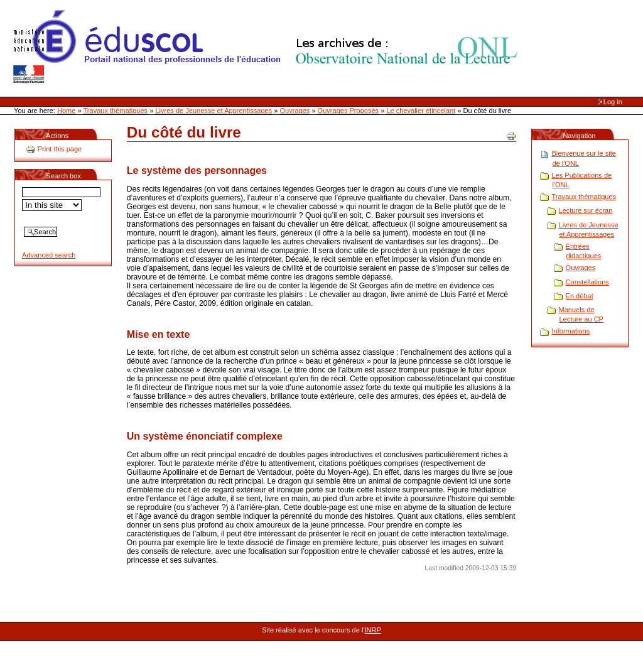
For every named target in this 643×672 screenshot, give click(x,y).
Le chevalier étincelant (421, 111)
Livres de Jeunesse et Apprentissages (213, 111)
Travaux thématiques (116, 111)
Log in (613, 102)
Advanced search (49, 255)
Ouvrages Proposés (349, 111)
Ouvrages (295, 111)
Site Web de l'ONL (268, 47)
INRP (373, 630)
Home (66, 111)
